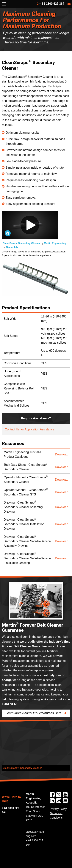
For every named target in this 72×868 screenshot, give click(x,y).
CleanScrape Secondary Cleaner (22, 243)
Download (62, 454)
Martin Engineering (55, 243)
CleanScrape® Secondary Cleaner (22, 768)
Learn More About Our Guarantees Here (34, 713)
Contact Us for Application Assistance (30, 429)
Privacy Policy (58, 809)
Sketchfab (12, 247)
